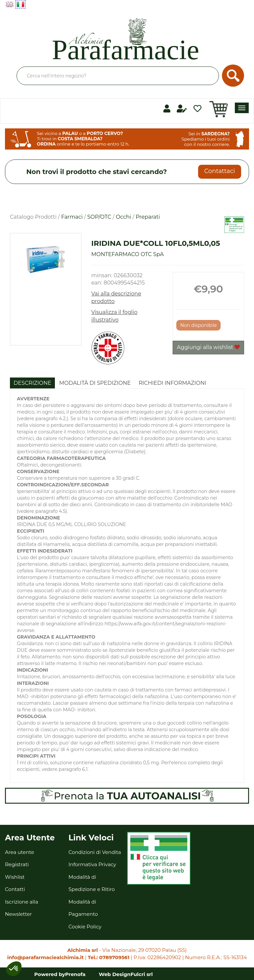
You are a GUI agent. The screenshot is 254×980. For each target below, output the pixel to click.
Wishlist (15, 877)
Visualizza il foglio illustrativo (114, 316)
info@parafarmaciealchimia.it (45, 957)
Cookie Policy (85, 927)
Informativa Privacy (92, 864)
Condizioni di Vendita (95, 852)
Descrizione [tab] (32, 383)
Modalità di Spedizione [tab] (95, 383)
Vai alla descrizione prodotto (116, 297)
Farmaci (72, 217)
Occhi (123, 217)
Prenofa (75, 974)
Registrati (17, 864)
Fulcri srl (142, 974)
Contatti (15, 889)
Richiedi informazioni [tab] (172, 383)
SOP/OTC (99, 217)
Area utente (20, 852)
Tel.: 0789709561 (108, 957)
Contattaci (219, 171)
